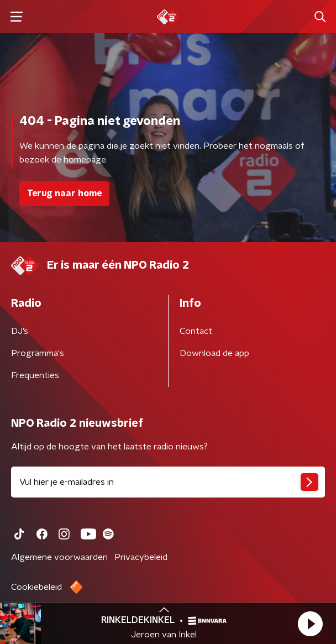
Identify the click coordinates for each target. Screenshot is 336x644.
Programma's (38, 353)
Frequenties (35, 375)
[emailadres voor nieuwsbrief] (168, 482)
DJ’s (20, 331)
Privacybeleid (141, 557)
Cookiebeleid (36, 587)
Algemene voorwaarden (59, 557)
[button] (310, 624)
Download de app (214, 353)
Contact (196, 331)
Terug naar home (64, 193)
